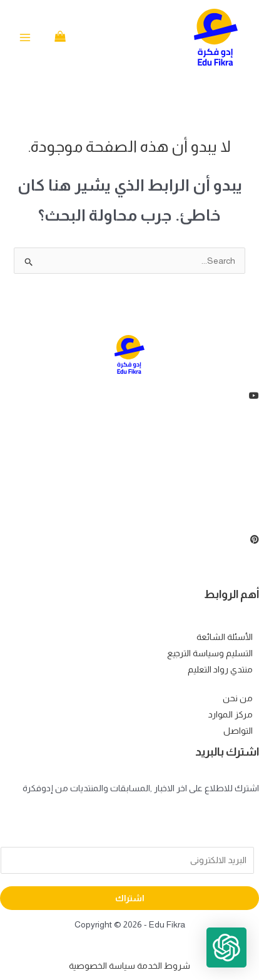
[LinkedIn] (129, 481)
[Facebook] (129, 423)
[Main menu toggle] (25, 37)
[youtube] (129, 394)
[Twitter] (129, 452)
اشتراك (130, 898)
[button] (226, 947)
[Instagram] (129, 509)
